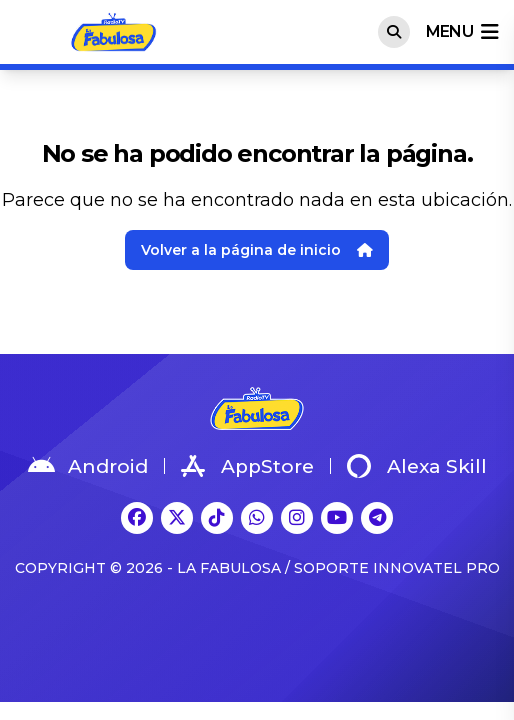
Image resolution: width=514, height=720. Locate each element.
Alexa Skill (417, 466)
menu (462, 32)
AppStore (247, 466)
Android (88, 466)
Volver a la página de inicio (257, 250)
